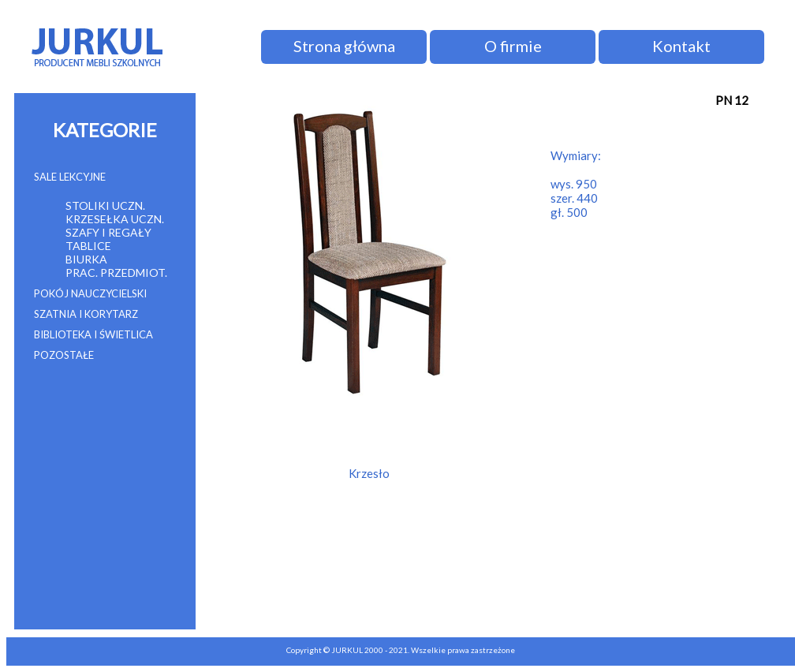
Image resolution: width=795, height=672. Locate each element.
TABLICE (88, 246)
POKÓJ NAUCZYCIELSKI (90, 293)
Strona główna (344, 46)
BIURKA (86, 259)
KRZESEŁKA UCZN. (115, 219)
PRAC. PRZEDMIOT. (116, 273)
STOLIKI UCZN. (105, 205)
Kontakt (681, 46)
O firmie (513, 46)
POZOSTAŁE (64, 355)
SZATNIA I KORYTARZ (86, 314)
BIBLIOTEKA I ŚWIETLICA (93, 334)
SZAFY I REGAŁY (108, 232)
